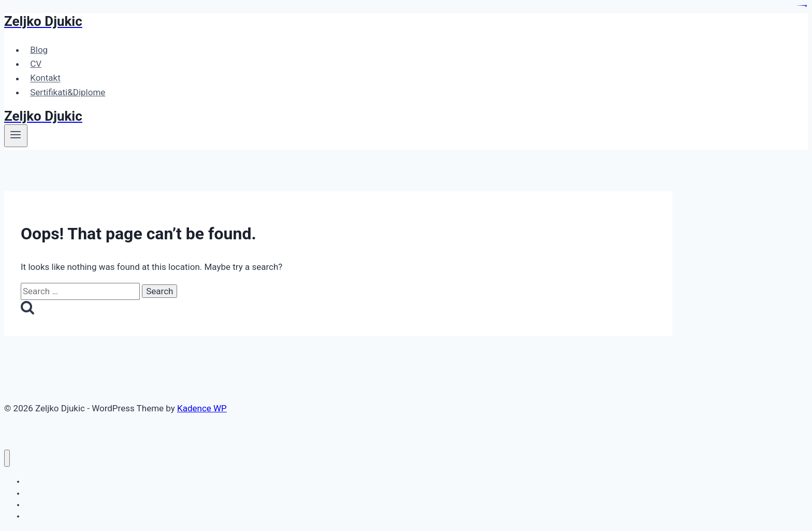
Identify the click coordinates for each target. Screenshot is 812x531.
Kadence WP (202, 408)
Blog (39, 50)
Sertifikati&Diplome (68, 92)
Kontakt (45, 78)
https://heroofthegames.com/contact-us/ (802, 5)
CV (36, 64)
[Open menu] (16, 136)
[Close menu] (7, 458)
